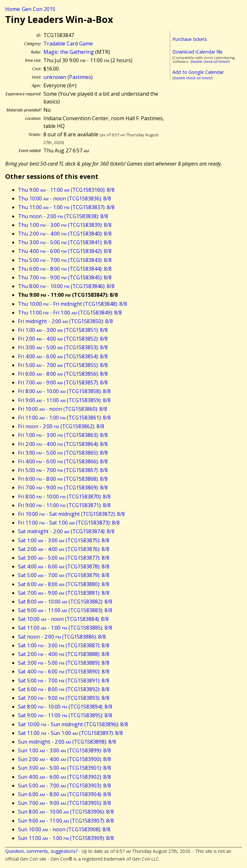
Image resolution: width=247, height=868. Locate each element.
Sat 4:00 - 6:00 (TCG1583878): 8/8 (64, 566)
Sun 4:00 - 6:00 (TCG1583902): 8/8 (64, 777)
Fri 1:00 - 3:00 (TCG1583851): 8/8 (63, 330)
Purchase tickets (190, 39)
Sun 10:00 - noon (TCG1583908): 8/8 (64, 829)
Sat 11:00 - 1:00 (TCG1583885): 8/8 (65, 628)
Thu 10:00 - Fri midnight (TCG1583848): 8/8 (73, 304)
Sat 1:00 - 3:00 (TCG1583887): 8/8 (64, 645)
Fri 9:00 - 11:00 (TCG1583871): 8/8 (64, 505)
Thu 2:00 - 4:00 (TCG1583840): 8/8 (65, 234)
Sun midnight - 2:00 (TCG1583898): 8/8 (67, 742)
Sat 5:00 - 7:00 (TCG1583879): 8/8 (64, 575)
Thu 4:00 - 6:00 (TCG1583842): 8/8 (65, 251)
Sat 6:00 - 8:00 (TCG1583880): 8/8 (64, 584)
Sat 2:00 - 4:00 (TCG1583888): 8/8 (64, 654)
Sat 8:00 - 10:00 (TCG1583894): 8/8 (65, 707)
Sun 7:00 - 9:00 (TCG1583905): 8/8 (64, 803)
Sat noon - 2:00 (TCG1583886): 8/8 (62, 637)
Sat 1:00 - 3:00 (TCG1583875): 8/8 (64, 540)
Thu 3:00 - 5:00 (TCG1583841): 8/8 (65, 242)
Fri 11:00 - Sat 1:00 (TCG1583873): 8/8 (69, 523)
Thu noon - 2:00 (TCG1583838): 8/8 (63, 216)
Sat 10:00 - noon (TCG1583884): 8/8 (63, 619)
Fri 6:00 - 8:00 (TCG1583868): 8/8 (63, 479)
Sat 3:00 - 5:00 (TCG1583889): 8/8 (64, 663)
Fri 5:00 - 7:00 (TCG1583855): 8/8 (63, 365)
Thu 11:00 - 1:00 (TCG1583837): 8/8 (66, 207)
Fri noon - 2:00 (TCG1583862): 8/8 (61, 426)
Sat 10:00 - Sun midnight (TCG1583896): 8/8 (73, 724)
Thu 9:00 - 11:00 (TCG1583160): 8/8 (66, 190)
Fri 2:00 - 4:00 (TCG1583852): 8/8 (63, 339)
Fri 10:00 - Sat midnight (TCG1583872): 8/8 (71, 514)
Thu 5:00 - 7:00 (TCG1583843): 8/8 (65, 260)
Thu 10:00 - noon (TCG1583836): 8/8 (64, 198)
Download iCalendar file (197, 52)
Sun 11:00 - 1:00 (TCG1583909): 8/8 (66, 838)
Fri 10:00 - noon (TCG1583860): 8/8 (63, 409)
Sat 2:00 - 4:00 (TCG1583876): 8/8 (64, 549)
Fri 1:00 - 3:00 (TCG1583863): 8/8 (63, 435)
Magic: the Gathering (69, 52)
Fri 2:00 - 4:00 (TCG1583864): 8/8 (63, 444)
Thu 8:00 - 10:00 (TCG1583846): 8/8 (66, 286)
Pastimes (80, 77)
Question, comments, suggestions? (41, 851)
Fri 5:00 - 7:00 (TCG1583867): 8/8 (63, 470)
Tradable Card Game (68, 43)
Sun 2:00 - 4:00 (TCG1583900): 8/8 (64, 759)
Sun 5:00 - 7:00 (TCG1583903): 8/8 (64, 786)
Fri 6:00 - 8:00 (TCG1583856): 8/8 (63, 374)
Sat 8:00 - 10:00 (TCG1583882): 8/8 (65, 602)
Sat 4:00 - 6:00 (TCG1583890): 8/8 (64, 671)
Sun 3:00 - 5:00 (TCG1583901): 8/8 (64, 768)
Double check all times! (210, 61)
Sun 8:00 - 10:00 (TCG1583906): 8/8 (66, 812)
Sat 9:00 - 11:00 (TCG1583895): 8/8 (65, 715)
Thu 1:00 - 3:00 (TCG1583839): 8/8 (65, 225)
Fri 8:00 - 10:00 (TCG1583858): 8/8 (64, 391)
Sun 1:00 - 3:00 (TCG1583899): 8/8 (64, 750)
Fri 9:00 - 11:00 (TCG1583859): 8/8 (64, 400)
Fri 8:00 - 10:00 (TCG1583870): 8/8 (64, 497)
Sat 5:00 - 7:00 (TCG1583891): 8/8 (64, 680)
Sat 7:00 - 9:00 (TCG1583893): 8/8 (64, 698)
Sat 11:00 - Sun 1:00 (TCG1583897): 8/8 (70, 733)
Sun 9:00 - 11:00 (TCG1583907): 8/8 (66, 821)
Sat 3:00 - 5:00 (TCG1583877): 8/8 (64, 558)
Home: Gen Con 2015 (30, 9)
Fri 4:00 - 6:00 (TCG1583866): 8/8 (63, 461)
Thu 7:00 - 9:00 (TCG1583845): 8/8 (65, 277)
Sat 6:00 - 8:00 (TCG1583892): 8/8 (64, 689)
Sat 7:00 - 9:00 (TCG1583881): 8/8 (64, 593)
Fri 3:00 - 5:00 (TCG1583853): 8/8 (63, 347)
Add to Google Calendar (198, 72)
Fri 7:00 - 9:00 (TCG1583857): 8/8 (63, 382)
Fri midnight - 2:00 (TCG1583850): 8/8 (65, 321)
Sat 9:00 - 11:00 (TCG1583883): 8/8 (65, 610)
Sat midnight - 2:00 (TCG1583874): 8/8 (66, 531)
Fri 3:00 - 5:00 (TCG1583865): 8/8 (63, 453)
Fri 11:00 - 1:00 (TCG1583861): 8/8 (64, 418)
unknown (55, 77)
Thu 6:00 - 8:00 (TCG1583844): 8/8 (65, 269)
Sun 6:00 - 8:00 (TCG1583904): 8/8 (64, 794)
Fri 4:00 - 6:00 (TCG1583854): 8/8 (63, 356)
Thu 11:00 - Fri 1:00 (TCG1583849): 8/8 (70, 313)
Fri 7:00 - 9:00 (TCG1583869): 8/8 (63, 487)
